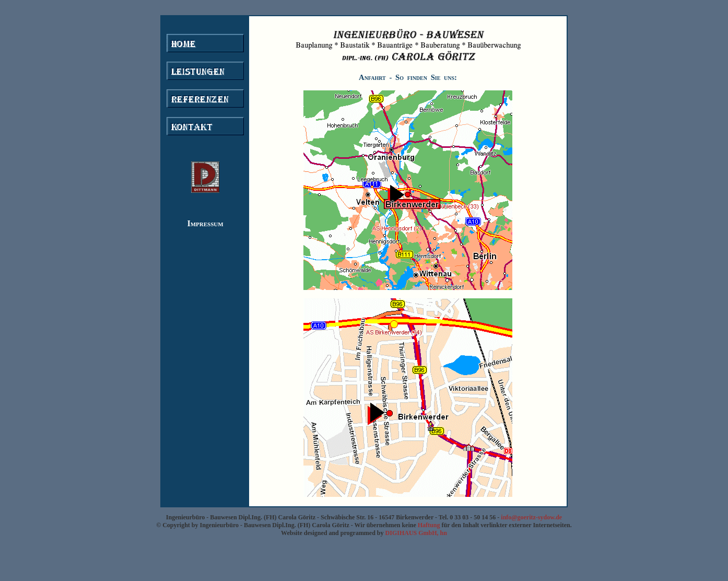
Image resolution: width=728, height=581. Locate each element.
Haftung (429, 525)
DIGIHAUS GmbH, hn (416, 533)
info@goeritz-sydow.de (531, 517)
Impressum (205, 223)
